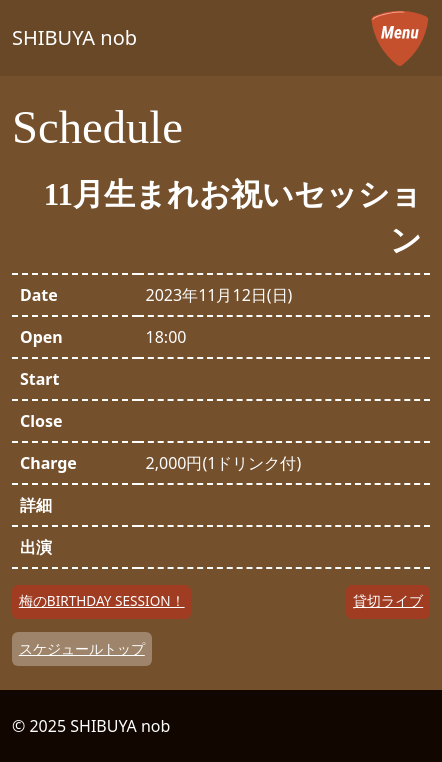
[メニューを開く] (400, 38)
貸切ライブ (388, 600)
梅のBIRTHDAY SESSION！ (102, 600)
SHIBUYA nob (74, 37)
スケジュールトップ (82, 648)
